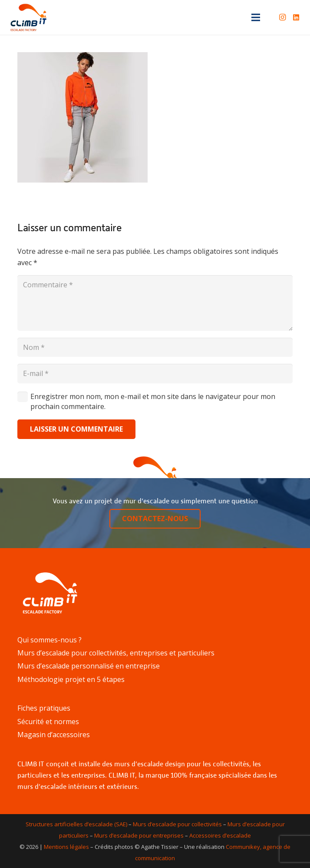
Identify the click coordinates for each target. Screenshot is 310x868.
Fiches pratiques (44, 708)
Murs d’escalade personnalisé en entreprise (89, 666)
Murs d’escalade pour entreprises (139, 835)
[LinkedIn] (296, 17)
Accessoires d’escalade (220, 835)
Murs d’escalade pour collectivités (177, 824)
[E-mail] (155, 374)
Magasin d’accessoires (54, 735)
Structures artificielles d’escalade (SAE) (76, 824)
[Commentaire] (155, 303)
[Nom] (155, 348)
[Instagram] (282, 17)
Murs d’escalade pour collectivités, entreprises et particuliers (116, 653)
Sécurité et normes (48, 722)
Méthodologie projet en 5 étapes (71, 679)
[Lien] (28, 17)
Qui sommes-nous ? (49, 640)
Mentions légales (66, 847)
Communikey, (244, 847)
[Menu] (256, 17)
